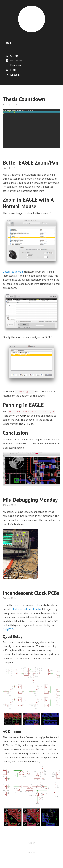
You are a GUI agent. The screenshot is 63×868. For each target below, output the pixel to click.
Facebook (13, 65)
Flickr (11, 70)
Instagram (14, 60)
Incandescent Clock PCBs (31, 593)
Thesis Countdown (24, 99)
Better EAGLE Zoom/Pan (31, 162)
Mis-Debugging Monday (30, 500)
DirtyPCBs (8, 629)
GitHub (12, 56)
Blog (8, 43)
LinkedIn (13, 75)
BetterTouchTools (13, 272)
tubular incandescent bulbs (26, 609)
